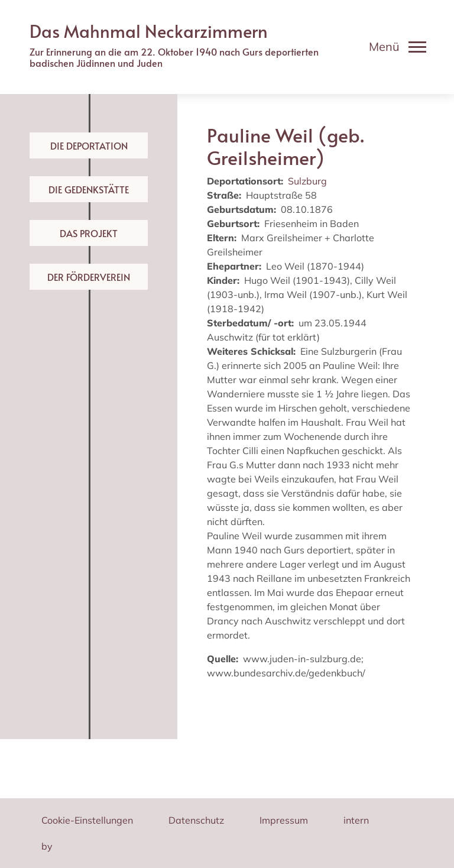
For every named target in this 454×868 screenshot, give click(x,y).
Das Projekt (89, 233)
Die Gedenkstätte (89, 189)
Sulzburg (307, 181)
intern (356, 820)
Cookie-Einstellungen (87, 820)
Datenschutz (196, 820)
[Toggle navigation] (398, 47)
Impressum (284, 820)
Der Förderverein (89, 277)
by (47, 846)
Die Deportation (89, 145)
